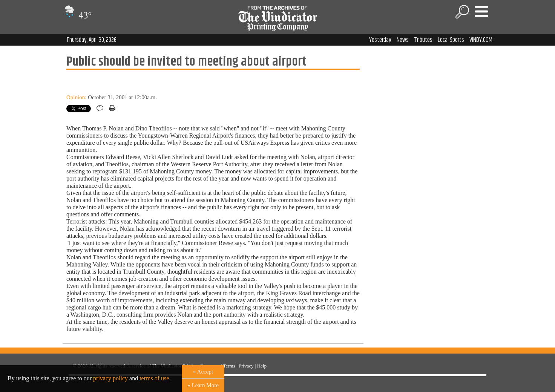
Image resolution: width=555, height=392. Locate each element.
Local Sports (451, 40)
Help (262, 366)
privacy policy (110, 378)
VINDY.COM (481, 40)
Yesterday (380, 40)
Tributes (423, 40)
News (403, 40)
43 (77, 15)
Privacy (246, 366)
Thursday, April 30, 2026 (91, 40)
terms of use (154, 378)
